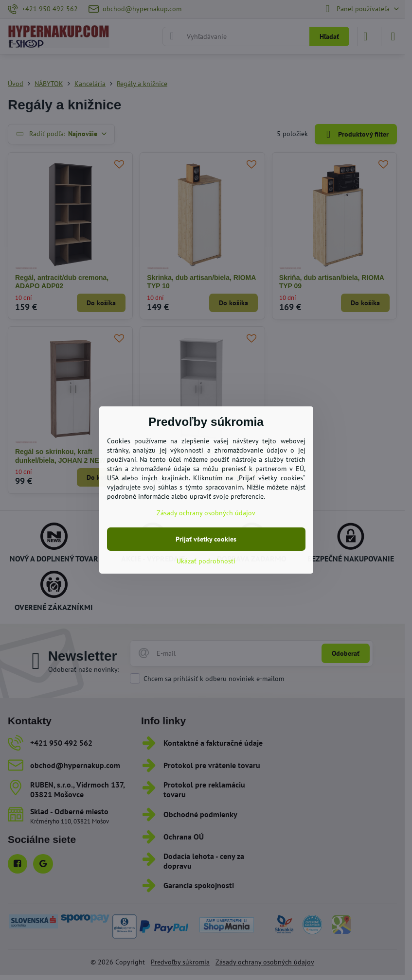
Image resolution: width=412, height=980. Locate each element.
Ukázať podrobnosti (206, 561)
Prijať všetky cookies (206, 539)
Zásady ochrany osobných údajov (206, 513)
